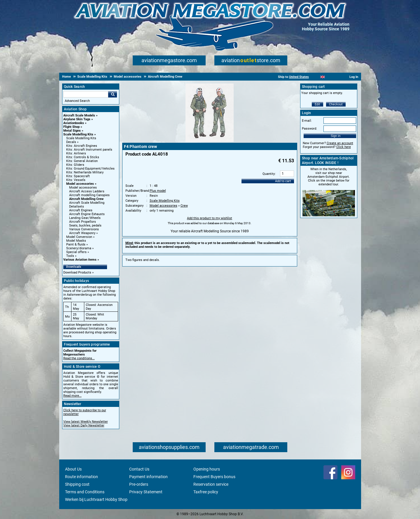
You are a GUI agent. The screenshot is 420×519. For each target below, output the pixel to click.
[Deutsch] (337, 77)
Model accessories (80, 184)
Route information (82, 477)
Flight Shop (71, 127)
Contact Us (139, 469)
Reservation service (211, 484)
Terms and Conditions (85, 492)
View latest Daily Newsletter (84, 425)
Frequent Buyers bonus (214, 477)
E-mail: (307, 121)
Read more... (72, 396)
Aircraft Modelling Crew (86, 199)
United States (299, 77)
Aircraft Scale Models (79, 115)
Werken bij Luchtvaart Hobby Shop (96, 499)
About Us (73, 469)
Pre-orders (139, 484)
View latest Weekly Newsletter (86, 422)
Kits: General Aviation (82, 161)
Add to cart (283, 181)
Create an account (340, 143)
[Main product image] (210, 141)
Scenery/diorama (79, 248)
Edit (317, 104)
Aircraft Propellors (83, 222)
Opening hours (207, 469)
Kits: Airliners (76, 153)
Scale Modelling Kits (78, 134)
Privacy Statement (146, 492)
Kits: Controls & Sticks (83, 157)
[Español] (330, 77)
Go (113, 94)
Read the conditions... (79, 358)
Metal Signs (72, 131)
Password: (309, 129)
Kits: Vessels (76, 180)
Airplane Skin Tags (77, 119)
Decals (71, 142)
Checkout (336, 104)
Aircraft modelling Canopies (89, 195)
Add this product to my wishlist (210, 218)
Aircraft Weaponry (82, 233)
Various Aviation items (80, 260)
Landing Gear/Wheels (85, 218)
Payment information (148, 477)
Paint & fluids (76, 244)
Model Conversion (79, 237)
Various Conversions (84, 229)
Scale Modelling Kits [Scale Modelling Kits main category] (81, 138)
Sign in (336, 136)
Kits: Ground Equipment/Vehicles (90, 169)
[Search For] (86, 94)
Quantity (269, 174)
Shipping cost (77, 484)
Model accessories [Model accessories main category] (83, 188)
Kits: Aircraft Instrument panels (89, 150)
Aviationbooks (74, 123)
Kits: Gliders (75, 165)
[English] (323, 77)
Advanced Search (77, 101)
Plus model (158, 191)
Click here (344, 147)
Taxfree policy (206, 492)
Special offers (76, 252)
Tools (70, 256)
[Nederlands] (315, 77)
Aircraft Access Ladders (87, 191)
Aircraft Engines (81, 210)
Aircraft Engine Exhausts (87, 214)
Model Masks (76, 241)
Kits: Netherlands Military (85, 172)
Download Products (77, 272)
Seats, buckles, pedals (85, 225)
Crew (184, 206)
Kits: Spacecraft (78, 176)
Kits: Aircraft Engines (82, 146)
